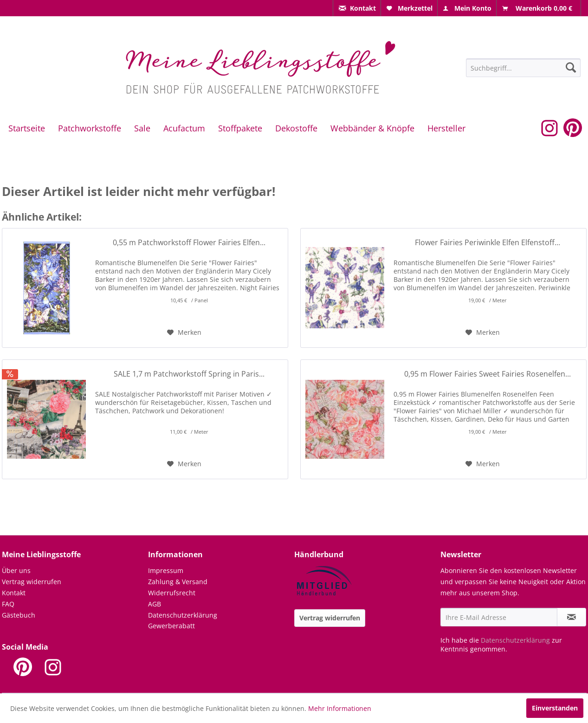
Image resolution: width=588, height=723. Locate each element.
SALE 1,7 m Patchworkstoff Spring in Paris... (189, 374)
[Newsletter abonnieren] (572, 617)
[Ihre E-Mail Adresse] (499, 617)
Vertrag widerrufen (32, 582)
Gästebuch (19, 615)
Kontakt (14, 593)
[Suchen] (571, 67)
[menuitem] (357, 8)
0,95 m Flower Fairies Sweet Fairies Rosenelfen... (488, 374)
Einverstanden (555, 708)
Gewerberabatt (171, 626)
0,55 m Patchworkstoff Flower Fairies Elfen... (189, 243)
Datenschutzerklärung (183, 615)
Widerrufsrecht (172, 593)
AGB (155, 604)
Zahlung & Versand (178, 582)
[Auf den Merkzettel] (184, 332)
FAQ (8, 604)
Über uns (16, 570)
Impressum (166, 570)
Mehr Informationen (340, 708)
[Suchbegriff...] (523, 68)
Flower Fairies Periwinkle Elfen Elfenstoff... (488, 243)
